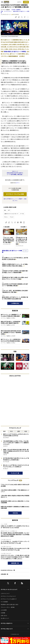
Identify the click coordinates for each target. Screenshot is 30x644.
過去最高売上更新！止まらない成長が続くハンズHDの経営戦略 (15, 502)
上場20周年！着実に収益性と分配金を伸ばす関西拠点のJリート (15, 496)
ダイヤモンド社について (7, 629)
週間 (19, 431)
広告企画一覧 (4, 574)
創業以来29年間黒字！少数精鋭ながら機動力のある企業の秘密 (15, 507)
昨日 (11, 431)
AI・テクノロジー (8, 11)
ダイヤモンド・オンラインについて (9, 590)
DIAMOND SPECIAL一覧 (8, 570)
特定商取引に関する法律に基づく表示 (10, 605)
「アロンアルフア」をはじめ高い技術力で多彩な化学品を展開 (15, 485)
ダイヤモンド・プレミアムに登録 (15, 194)
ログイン (19, 2)
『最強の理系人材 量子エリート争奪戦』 (15, 52)
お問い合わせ (4, 616)
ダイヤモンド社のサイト (7, 623)
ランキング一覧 (15, 473)
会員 (26, 431)
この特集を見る (15, 303)
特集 (2, 11)
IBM (5, 210)
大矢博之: (16, 10)
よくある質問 (4, 610)
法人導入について (5, 618)
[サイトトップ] (6, 2)
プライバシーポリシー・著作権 (8, 607)
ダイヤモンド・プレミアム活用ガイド (9, 599)
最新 (4, 431)
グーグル (22, 214)
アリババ (12, 217)
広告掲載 (3, 613)
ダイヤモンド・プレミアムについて (8, 596)
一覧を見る (15, 513)
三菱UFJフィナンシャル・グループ (11, 214)
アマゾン (6, 217)
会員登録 (26, 2)
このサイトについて (5, 594)
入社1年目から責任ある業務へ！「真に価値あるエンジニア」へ (15, 491)
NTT (9, 210)
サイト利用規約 (4, 602)
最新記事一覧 (15, 563)
